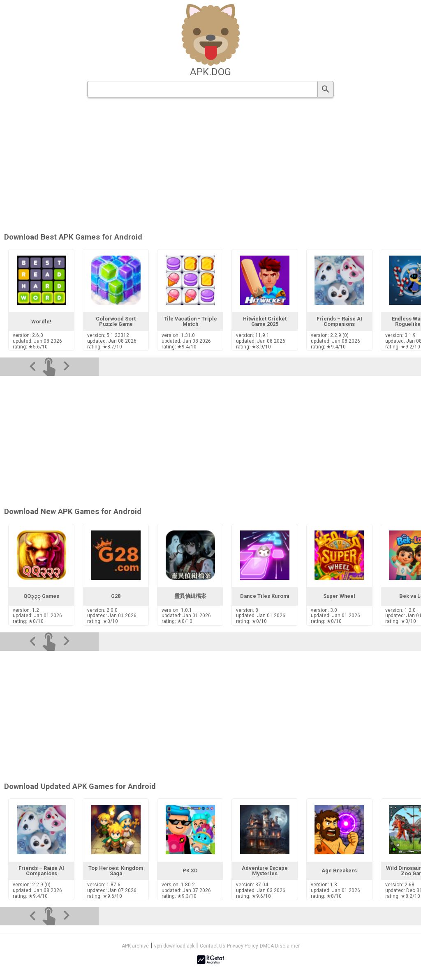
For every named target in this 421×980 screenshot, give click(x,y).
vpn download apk (174, 946)
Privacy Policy (243, 946)
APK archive (135, 946)
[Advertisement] (210, 715)
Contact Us (213, 946)
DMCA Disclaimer (280, 946)
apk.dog (210, 72)
